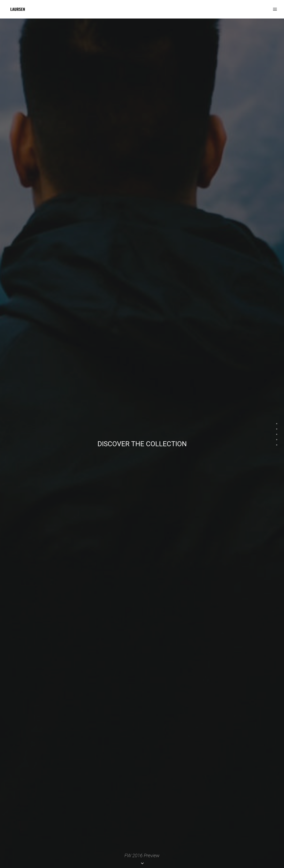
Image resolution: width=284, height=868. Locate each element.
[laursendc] (18, 9)
